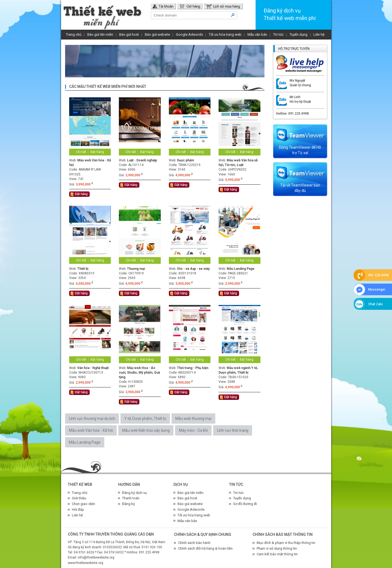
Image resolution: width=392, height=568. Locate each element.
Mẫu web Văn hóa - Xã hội (91, 430)
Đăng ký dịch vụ (134, 493)
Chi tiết (81, 152)
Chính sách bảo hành (194, 543)
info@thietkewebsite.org (96, 557)
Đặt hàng (97, 152)
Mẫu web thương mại (193, 418)
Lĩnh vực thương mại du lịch (92, 418)
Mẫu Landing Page (85, 442)
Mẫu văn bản (257, 34)
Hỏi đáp (78, 509)
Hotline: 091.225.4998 (292, 114)
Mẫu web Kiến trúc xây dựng (146, 430)
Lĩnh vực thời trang (233, 430)
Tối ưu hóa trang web (225, 34)
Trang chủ (74, 34)
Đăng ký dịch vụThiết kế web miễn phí (290, 14)
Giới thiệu (79, 498)
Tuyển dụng (299, 34)
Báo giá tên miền (100, 34)
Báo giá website (157, 34)
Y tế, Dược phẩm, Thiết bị (145, 418)
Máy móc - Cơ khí (193, 430)
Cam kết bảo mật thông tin (277, 554)
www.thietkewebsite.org (86, 563)
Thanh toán (131, 498)
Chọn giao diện (83, 504)
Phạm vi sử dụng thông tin (277, 548)
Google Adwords (189, 34)
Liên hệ (319, 34)
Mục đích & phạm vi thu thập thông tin (286, 543)
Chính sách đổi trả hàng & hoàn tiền (205, 548)
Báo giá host (129, 34)
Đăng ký (128, 504)
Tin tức (278, 34)
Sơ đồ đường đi (245, 504)
